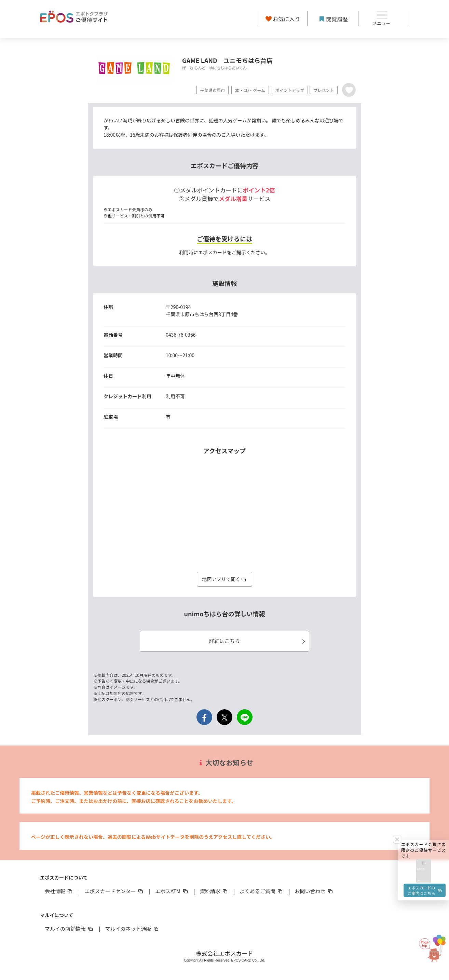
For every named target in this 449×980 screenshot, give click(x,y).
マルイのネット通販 (132, 929)
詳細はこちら (258, 641)
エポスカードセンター (114, 891)
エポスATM (172, 891)
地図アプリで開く (224, 579)
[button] (423, 751)
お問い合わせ (314, 891)
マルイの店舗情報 (69, 929)
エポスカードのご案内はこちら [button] (424, 772)
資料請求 (214, 891)
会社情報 (59, 891)
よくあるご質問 (262, 891)
